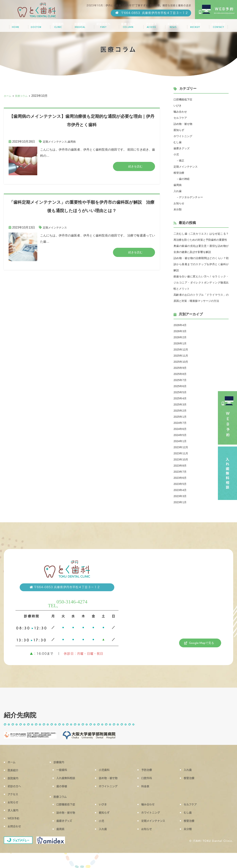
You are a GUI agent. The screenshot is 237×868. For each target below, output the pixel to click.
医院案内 (59, 27)
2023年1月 (181, 514)
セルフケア (181, 118)
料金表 (148, 800)
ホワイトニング (184, 136)
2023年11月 (182, 465)
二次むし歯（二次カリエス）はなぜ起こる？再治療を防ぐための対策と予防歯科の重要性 (201, 240)
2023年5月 (181, 496)
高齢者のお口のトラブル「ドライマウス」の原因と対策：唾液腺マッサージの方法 (201, 307)
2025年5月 (181, 404)
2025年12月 (182, 362)
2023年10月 (182, 472)
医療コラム (127, 27)
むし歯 (178, 142)
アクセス (150, 27)
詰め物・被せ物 (184, 124)
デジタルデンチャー (193, 197)
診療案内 (80, 27)
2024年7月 (181, 435)
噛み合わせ (181, 112)
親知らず (180, 130)
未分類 (178, 209)
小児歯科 (107, 782)
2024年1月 (181, 453)
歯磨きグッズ (183, 148)
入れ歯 (178, 191)
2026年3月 (181, 343)
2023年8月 (181, 478)
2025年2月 (181, 423)
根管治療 (180, 173)
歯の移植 (65, 800)
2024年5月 (181, 447)
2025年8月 (181, 386)
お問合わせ (215, 27)
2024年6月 (181, 441)
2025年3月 (181, 417)
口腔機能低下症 (184, 99)
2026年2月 (181, 349)
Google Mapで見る (202, 655)
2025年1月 (181, 429)
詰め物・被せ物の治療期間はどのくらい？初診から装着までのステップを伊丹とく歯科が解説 (201, 270)
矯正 (183, 160)
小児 (177, 154)
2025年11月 (182, 368)
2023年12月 (182, 459)
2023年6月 (181, 490)
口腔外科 (149, 791)
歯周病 (76, 142)
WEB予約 (16, 831)
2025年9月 (181, 380)
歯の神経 (186, 179)
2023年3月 (181, 508)
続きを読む (135, 166)
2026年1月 (181, 356)
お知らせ (171, 27)
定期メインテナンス (57, 142)
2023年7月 (181, 484)
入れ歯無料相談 (69, 791)
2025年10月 (182, 374)
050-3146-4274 (73, 613)
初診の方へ (103, 27)
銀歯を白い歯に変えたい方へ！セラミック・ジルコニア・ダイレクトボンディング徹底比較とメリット (201, 289)
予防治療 (149, 782)
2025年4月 (181, 411)
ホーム (18, 27)
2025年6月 (181, 398)
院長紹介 (38, 27)
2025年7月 (181, 392)
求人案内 (192, 27)
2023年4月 (181, 502)
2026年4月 (181, 337)
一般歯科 (65, 782)
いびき (178, 105)
